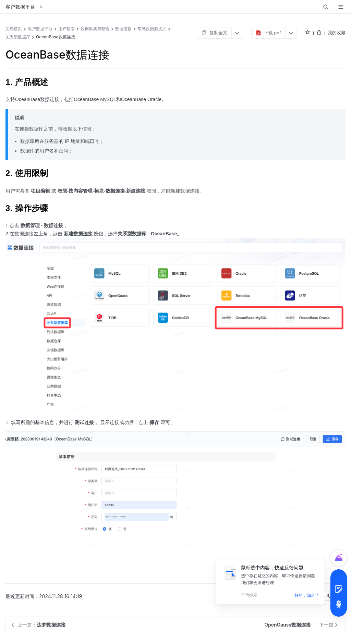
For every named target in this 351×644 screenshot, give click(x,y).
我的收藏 (337, 33)
